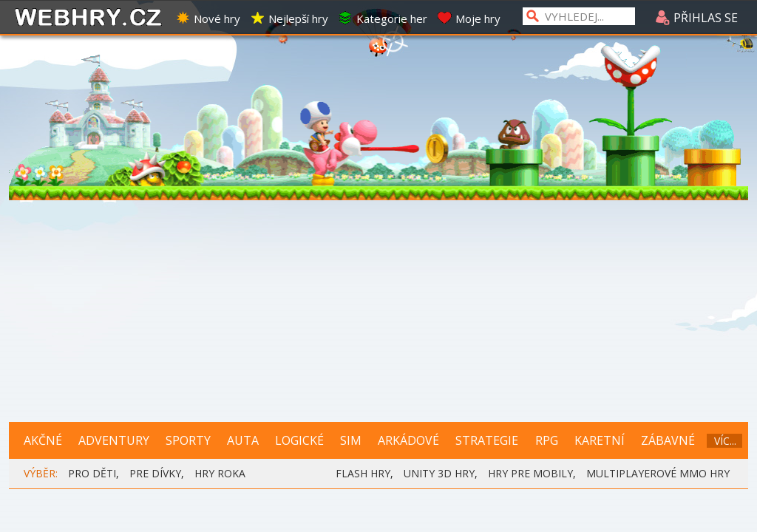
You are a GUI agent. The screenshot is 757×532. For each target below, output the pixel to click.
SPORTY (188, 440)
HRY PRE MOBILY (530, 473)
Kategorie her (383, 18)
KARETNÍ (600, 440)
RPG (547, 440)
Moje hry (469, 18)
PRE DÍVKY (155, 473)
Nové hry (208, 18)
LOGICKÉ (299, 440)
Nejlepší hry (289, 18)
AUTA (243, 440)
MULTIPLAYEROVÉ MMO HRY (658, 473)
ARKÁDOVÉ (408, 440)
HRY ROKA (220, 473)
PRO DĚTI (92, 473)
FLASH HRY (363, 473)
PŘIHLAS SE (696, 18)
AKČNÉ (43, 440)
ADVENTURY (114, 440)
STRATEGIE (487, 440)
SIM (351, 440)
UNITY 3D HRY (439, 473)
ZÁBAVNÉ (668, 440)
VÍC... (725, 441)
